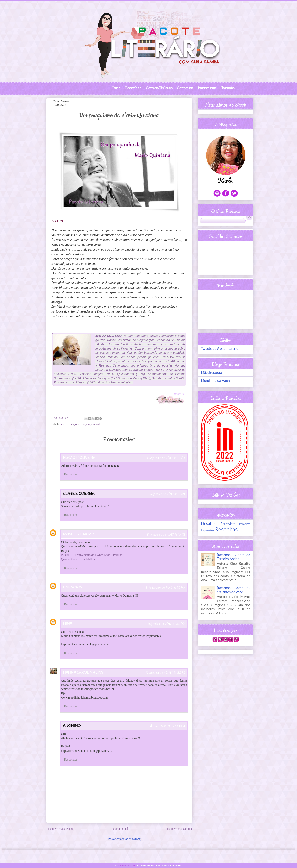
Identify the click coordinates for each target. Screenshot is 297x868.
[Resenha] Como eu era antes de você (234, 590)
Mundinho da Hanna (216, 380)
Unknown (73, 587)
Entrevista (228, 524)
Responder (70, 474)
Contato (228, 88)
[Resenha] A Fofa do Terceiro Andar (234, 557)
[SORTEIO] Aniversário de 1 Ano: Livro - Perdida (92, 555)
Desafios (209, 523)
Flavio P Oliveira (79, 458)
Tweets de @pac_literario (220, 348)
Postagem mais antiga (179, 829)
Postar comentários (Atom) (125, 839)
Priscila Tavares (79, 534)
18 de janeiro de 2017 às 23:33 (165, 673)
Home (116, 88)
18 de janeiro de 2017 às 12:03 (165, 458)
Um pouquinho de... (92, 424)
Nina (68, 624)
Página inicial (120, 829)
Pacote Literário (127, 865)
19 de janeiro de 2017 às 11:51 (166, 726)
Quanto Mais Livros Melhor (78, 559)
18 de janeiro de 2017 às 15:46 (165, 588)
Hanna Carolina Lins (83, 673)
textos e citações (70, 424)
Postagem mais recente (60, 829)
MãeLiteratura (211, 372)
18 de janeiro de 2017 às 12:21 (165, 535)
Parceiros (207, 88)
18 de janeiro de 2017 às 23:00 (164, 624)
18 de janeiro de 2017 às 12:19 (165, 494)
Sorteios (185, 88)
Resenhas (133, 88)
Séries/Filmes (159, 88)
